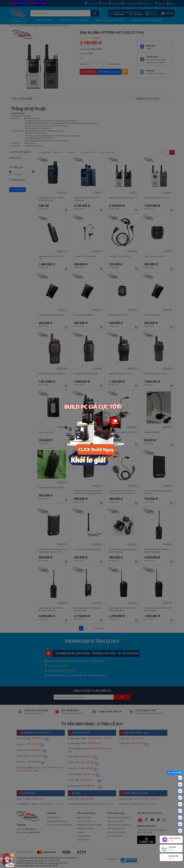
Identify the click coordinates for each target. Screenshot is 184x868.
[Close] (120, 406)
